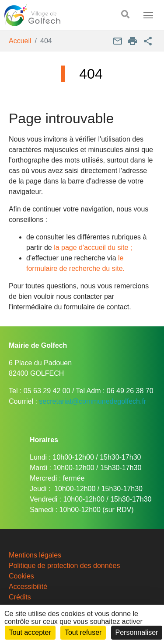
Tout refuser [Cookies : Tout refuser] (83, 632)
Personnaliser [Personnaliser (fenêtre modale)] (137, 632)
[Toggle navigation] (148, 15)
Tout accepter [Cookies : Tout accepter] (30, 632)
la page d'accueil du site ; (93, 248)
